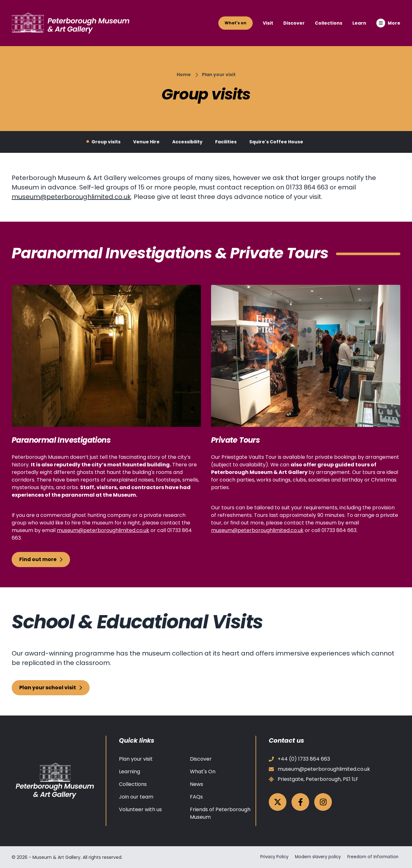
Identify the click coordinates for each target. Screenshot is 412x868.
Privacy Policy (269, 857)
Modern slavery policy (316, 857)
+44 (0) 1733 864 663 (299, 759)
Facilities (226, 142)
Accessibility (187, 142)
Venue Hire (146, 142)
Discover (294, 23)
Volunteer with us (140, 809)
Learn (359, 23)
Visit (268, 23)
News (197, 784)
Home (184, 75)
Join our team (136, 797)
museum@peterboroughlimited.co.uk (71, 197)
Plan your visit (219, 75)
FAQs (196, 797)
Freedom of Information (374, 857)
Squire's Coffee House (276, 142)
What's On (203, 772)
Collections (329, 23)
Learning (129, 772)
